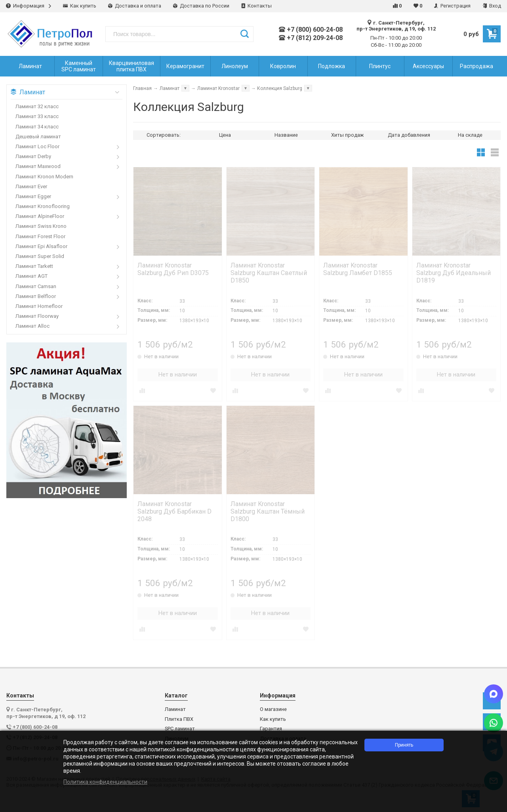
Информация (29, 6)
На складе (470, 135)
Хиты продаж (347, 135)
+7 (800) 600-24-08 (311, 30)
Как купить (80, 6)
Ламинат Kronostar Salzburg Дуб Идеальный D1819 (454, 273)
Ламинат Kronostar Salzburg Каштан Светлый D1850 (269, 273)
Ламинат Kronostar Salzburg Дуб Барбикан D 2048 (174, 511)
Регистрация (452, 6)
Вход (492, 6)
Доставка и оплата (135, 6)
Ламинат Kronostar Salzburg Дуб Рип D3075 (173, 269)
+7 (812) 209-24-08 (311, 38)
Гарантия (271, 729)
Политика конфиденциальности (105, 782)
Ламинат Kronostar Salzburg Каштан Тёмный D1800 (268, 511)
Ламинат (175, 709)
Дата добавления (409, 135)
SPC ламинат (180, 729)
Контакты (256, 6)
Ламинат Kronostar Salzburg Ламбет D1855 (358, 269)
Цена (225, 135)
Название (286, 135)
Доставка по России (201, 6)
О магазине (273, 709)
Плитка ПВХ (179, 719)
